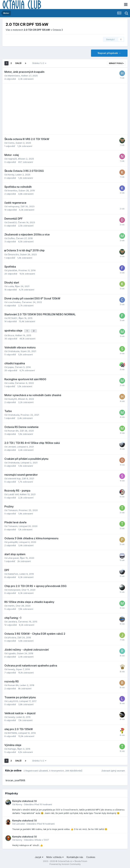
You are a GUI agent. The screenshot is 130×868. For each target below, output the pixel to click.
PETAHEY (13, 318)
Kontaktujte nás (75, 856)
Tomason (13, 509)
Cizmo (11, 143)
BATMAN (12, 732)
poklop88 (13, 541)
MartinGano (14, 76)
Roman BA (13, 430)
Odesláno (38, 803)
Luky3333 (13, 700)
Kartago (12, 748)
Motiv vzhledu (55, 856)
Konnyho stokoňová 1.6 (25, 800)
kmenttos (13, 191)
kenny (19, 839)
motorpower (14, 589)
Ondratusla (14, 350)
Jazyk (39, 856)
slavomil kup (14, 477)
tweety (11, 668)
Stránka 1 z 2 (39, 63)
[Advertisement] (65, 109)
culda (11, 286)
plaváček (13, 270)
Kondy (11, 175)
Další (18, 63)
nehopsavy (14, 206)
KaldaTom (13, 573)
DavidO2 (12, 222)
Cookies (91, 856)
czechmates (14, 302)
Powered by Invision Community (65, 863)
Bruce (11, 334)
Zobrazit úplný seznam (113, 770)
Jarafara (12, 621)
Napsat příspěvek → (109, 53)
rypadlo (12, 652)
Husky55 (12, 398)
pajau (11, 366)
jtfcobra (12, 636)
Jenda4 (12, 446)
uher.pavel (13, 557)
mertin (11, 605)
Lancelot (20, 823)
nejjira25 (12, 159)
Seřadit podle (116, 63)
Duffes (11, 238)
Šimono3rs (13, 254)
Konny (19, 803)
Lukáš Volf (13, 493)
